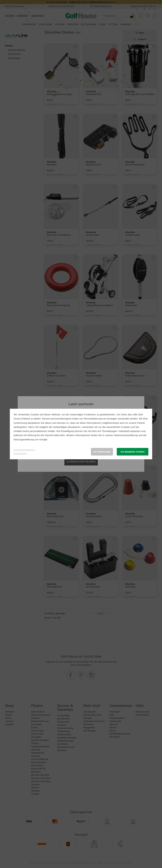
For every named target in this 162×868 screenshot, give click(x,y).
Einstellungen (20, 453)
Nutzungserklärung (24, 439)
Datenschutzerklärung (126, 435)
